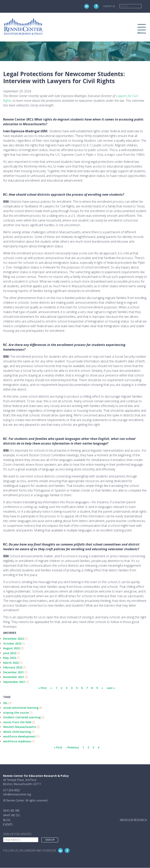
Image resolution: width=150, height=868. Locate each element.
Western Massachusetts (20, 727)
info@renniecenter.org (17, 794)
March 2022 (11, 663)
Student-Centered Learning (22, 717)
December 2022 (13, 639)
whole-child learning (17, 732)
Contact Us (109, 6)
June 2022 (10, 653)
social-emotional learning (21, 708)
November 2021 (14, 677)
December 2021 (13, 672)
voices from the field (17, 722)
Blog (7, 820)
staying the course (16, 713)
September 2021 (14, 682)
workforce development (19, 736)
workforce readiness (17, 741)
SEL (5, 703)
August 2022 (12, 648)
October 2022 (12, 643)
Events (8, 824)
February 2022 (13, 667)
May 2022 (10, 658)
